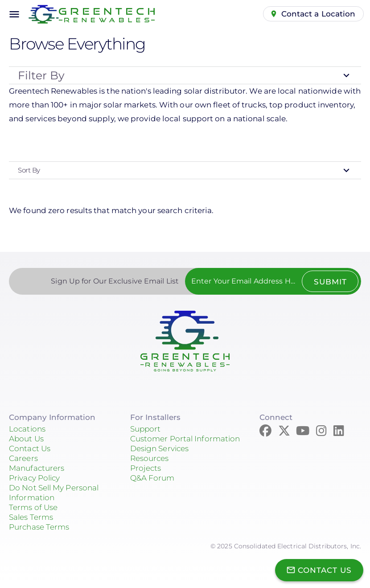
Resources (150, 458)
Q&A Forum (152, 478)
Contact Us (30, 448)
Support (146, 429)
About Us (26, 439)
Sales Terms (31, 517)
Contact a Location (319, 14)
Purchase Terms (39, 527)
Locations (27, 429)
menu (14, 14)
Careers (23, 458)
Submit (330, 282)
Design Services (160, 448)
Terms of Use (33, 507)
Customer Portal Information (185, 439)
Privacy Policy (34, 478)
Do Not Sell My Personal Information (54, 493)
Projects (146, 468)
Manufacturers (37, 468)
